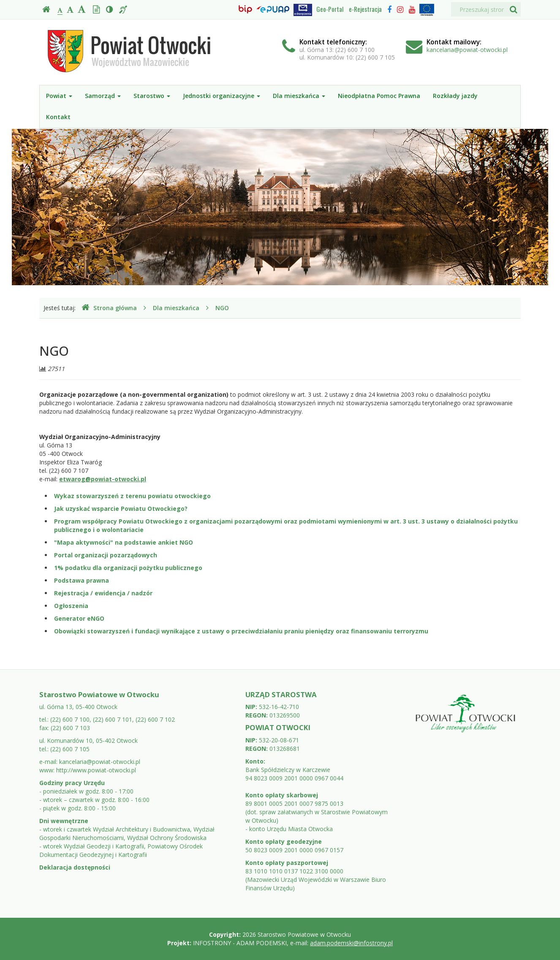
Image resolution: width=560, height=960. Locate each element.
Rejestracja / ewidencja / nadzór (103, 593)
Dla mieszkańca (299, 96)
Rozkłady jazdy (455, 96)
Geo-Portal (330, 9)
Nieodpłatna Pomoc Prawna (379, 96)
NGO (222, 308)
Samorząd (103, 96)
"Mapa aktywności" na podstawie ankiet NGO (124, 542)
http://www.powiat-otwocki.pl (96, 770)
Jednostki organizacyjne (222, 96)
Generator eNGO (79, 618)
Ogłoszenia (71, 606)
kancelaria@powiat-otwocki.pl (467, 50)
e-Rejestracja (365, 9)
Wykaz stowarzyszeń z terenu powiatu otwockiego (132, 496)
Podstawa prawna (82, 580)
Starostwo (152, 96)
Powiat (59, 96)
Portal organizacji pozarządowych (106, 555)
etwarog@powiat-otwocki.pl (103, 479)
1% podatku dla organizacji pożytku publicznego (128, 568)
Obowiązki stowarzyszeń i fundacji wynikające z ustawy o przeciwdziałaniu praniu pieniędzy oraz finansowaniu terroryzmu (241, 631)
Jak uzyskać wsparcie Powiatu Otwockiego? (121, 509)
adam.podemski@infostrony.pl (351, 943)
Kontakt (58, 117)
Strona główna (109, 308)
